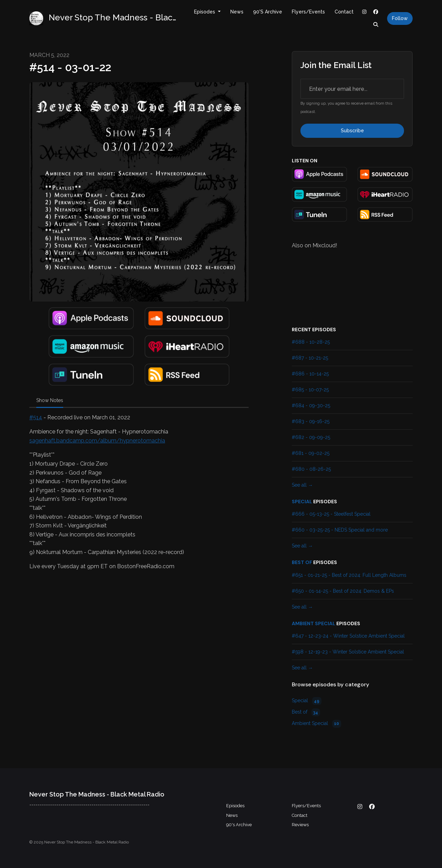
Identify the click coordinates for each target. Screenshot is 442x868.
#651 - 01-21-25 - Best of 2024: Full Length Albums (349, 575)
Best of (302, 562)
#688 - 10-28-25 (311, 342)
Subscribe (352, 131)
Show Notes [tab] (50, 400)
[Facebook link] (376, 12)
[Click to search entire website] (376, 25)
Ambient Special (314, 623)
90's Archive (268, 12)
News (237, 12)
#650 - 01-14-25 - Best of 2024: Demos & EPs (343, 591)
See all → (302, 485)
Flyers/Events (308, 12)
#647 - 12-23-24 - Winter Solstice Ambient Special (348, 636)
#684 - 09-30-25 (311, 406)
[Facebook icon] (372, 807)
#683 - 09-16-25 (311, 421)
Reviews (300, 825)
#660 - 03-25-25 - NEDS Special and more (340, 530)
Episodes (205, 12)
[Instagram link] (364, 12)
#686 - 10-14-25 (310, 374)
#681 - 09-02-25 (311, 453)
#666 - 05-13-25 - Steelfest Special (331, 514)
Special (302, 502)
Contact (344, 12)
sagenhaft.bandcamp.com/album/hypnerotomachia (97, 441)
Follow (400, 18)
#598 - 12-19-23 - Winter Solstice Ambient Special (348, 652)
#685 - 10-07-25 (310, 390)
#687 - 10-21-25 (310, 358)
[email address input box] (352, 89)
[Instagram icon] (360, 807)
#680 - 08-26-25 (311, 469)
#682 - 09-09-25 (311, 437)
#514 (36, 417)
